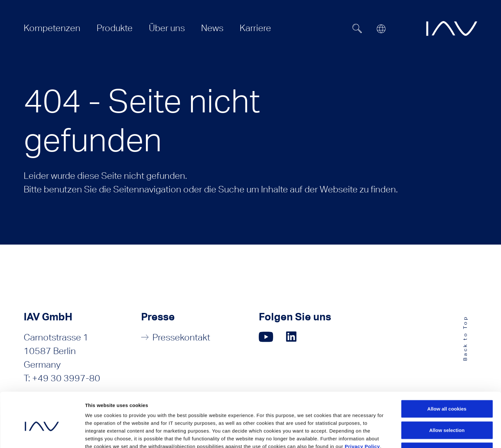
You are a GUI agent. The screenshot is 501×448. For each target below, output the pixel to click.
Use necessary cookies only (447, 419)
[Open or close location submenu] (381, 29)
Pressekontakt (181, 337)
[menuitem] (52, 28)
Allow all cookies (447, 377)
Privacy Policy (362, 414)
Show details (353, 435)
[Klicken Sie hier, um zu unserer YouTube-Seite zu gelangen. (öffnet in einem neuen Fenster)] (266, 337)
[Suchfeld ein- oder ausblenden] (357, 29)
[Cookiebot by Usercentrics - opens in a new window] (42, 435)
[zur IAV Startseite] (452, 29)
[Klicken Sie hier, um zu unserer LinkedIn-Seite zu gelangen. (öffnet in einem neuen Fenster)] (292, 337)
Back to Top (465, 338)
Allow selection (447, 398)
